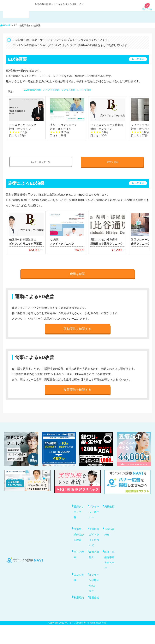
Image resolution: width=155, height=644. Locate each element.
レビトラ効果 (84, 90)
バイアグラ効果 (51, 90)
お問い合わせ (109, 533)
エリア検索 (78, 560)
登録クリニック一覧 (78, 509)
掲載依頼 (109, 506)
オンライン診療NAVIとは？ (94, 593)
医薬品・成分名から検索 (78, 539)
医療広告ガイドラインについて (94, 541)
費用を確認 (112, 162)
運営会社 (94, 614)
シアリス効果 (68, 90)
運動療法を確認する (77, 327)
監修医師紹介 (94, 560)
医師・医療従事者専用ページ (109, 568)
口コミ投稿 (78, 587)
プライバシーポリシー (94, 511)
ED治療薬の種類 (33, 90)
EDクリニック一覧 (41, 162)
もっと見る (138, 59)
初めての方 (147, 8)
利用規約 (78, 614)
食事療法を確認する (77, 387)
